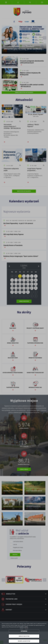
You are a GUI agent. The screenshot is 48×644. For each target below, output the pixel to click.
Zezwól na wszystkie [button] (24, 641)
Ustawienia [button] (24, 631)
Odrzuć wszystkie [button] (24, 636)
